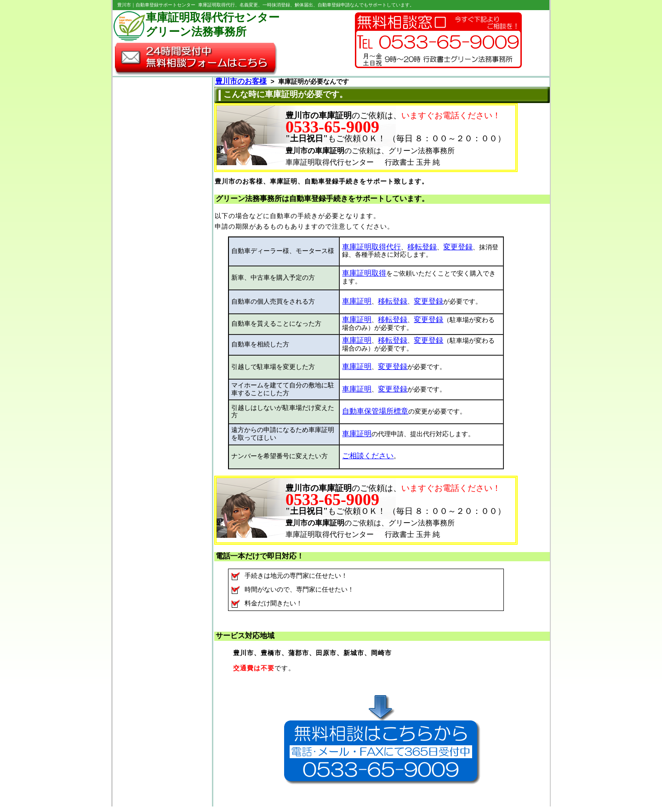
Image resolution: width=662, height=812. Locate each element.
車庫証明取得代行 (371, 248)
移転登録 (422, 248)
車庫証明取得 (364, 275)
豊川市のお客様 (241, 82)
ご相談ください (368, 458)
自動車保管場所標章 (375, 414)
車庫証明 (357, 302)
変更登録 (458, 248)
